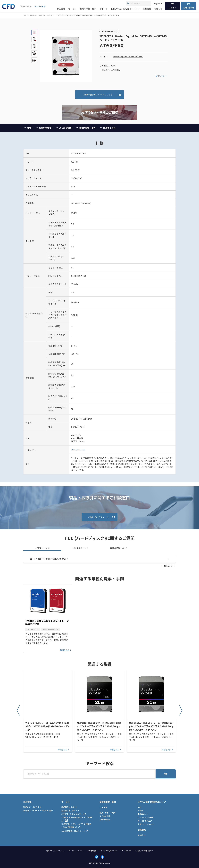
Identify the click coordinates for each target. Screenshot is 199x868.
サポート (104, 9)
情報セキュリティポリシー (55, 851)
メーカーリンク (78, 450)
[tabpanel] (99, 561)
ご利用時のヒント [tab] (80, 548)
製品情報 (61, 9)
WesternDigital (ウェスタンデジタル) (128, 56)
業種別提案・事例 (88, 9)
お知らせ (158, 9)
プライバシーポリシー (76, 851)
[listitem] (169, 566)
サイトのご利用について (109, 851)
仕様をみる (162, 76)
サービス (72, 9)
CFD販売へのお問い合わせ (144, 851)
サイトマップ (126, 851)
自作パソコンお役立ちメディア (125, 9)
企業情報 (147, 9)
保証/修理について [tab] (119, 548)
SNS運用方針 (92, 851)
